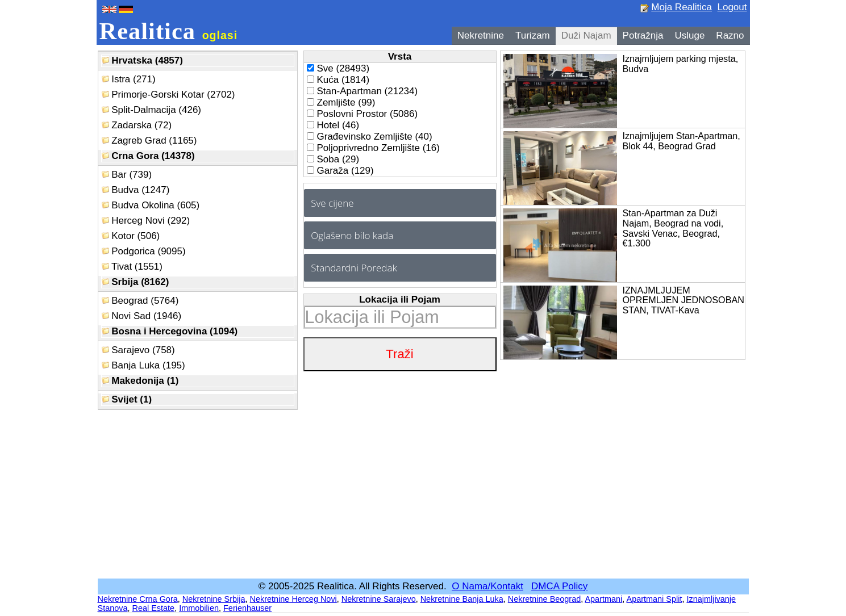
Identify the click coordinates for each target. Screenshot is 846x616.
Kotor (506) (131, 236)
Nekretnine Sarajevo (379, 599)
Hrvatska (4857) (142, 60)
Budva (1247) (136, 190)
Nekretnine (481, 35)
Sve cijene (332, 203)
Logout (732, 7)
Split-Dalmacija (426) (152, 110)
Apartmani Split (655, 599)
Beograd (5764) (140, 301)
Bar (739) (127, 175)
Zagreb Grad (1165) (149, 141)
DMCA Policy (559, 586)
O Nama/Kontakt (487, 586)
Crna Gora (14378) (148, 156)
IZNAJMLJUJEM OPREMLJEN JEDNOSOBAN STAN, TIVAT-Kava (684, 300)
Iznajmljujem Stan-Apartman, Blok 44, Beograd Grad (682, 141)
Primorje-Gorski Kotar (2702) (168, 95)
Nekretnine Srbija (214, 599)
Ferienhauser (247, 608)
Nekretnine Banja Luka (462, 599)
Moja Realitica (682, 7)
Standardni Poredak (354, 268)
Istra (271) (129, 79)
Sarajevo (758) (138, 350)
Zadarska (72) (137, 125)
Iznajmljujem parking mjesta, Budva (681, 64)
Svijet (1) (127, 399)
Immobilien (199, 608)
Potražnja (643, 35)
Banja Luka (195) (143, 365)
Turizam (533, 35)
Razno (730, 35)
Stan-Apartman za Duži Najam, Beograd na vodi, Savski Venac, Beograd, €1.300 (673, 228)
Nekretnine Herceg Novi (293, 599)
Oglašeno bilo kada (352, 235)
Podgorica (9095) (144, 251)
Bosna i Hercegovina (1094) (170, 331)
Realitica (169, 31)
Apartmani (603, 599)
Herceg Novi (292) (146, 221)
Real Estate (154, 608)
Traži (399, 354)
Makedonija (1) (140, 381)
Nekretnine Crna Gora (138, 599)
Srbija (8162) (136, 282)
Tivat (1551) (132, 267)
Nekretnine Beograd (544, 599)
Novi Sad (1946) (142, 316)
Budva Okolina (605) (151, 205)
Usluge (689, 35)
